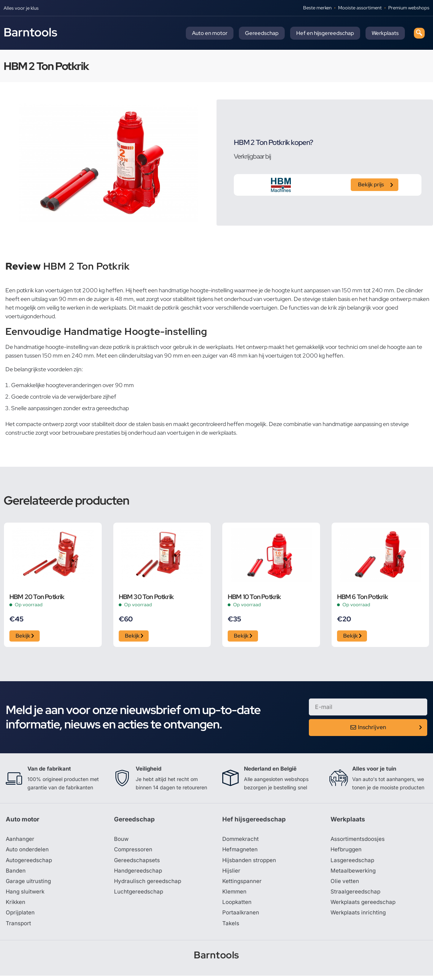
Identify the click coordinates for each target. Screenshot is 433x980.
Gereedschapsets (137, 863)
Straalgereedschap (356, 895)
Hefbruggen (347, 852)
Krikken (16, 906)
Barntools (30, 32)
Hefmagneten (240, 852)
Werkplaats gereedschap (364, 906)
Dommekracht (241, 841)
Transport (19, 927)
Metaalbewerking (354, 873)
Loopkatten (238, 906)
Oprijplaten (21, 917)
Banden (16, 873)
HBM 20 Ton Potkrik (37, 597)
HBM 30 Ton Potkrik (146, 597)
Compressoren (134, 852)
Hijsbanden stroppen (250, 863)
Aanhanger (20, 841)
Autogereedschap (30, 863)
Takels (231, 927)
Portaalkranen (241, 917)
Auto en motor (210, 33)
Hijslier (231, 873)
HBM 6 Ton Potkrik (362, 597)
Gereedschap (262, 33)
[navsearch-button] (419, 33)
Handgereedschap (139, 873)
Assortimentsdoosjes (359, 841)
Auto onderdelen (28, 852)
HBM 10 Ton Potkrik (254, 597)
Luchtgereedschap (139, 895)
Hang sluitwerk (26, 895)
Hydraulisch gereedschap (149, 884)
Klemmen (235, 895)
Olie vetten (345, 884)
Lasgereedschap (353, 863)
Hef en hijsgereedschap (325, 33)
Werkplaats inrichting (359, 917)
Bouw (122, 841)
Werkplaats (385, 33)
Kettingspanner (242, 884)
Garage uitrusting (29, 884)
